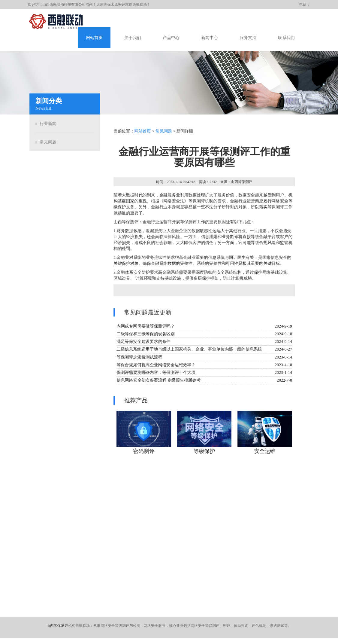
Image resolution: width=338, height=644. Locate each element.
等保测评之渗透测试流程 (139, 358)
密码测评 (143, 453)
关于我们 (133, 38)
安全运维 (265, 453)
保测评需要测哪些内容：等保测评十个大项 (156, 373)
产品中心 (171, 38)
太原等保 (104, 5)
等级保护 (204, 453)
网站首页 (94, 38)
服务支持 (248, 38)
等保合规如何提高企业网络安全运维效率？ (156, 366)
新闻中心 (210, 38)
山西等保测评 (125, 221)
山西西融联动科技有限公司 (64, 5)
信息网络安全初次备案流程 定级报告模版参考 (158, 381)
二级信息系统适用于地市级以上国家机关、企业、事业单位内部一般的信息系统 (189, 350)
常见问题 (47, 142)
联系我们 (286, 38)
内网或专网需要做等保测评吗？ (145, 327)
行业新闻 (47, 124)
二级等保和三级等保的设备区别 (145, 334)
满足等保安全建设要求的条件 (143, 342)
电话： (305, 5)
